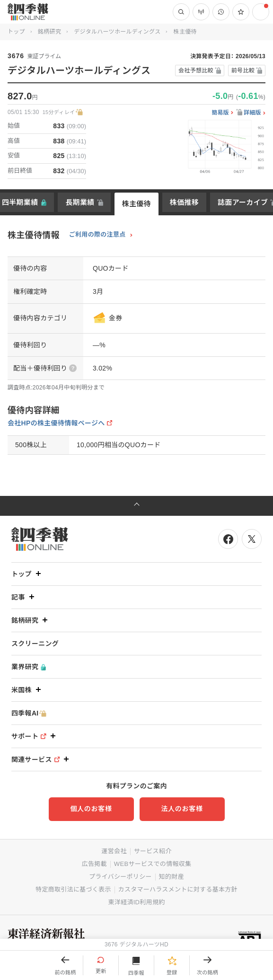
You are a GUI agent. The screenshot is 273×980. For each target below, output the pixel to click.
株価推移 (184, 202)
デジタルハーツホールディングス (117, 32)
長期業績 (80, 202)
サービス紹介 (153, 851)
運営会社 (114, 851)
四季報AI (29, 713)
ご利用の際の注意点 (97, 235)
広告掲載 (94, 864)
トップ (16, 32)
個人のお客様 (91, 809)
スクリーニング (35, 644)
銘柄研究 (49, 32)
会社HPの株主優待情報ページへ (56, 423)
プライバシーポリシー (120, 877)
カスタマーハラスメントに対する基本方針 (178, 889)
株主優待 (136, 204)
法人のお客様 (182, 809)
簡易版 (220, 113)
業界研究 (29, 667)
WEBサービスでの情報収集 (153, 864)
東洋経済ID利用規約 (136, 902)
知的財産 (172, 877)
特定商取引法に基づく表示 (73, 889)
